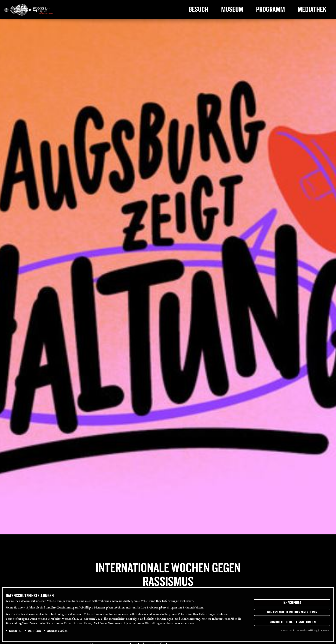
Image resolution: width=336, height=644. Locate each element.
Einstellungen (154, 624)
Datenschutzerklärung (78, 624)
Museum (232, 10)
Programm (270, 10)
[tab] (327, 296)
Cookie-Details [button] (288, 631)
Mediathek (312, 10)
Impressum (325, 631)
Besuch (198, 10)
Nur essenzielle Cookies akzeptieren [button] (292, 613)
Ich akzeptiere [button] (292, 603)
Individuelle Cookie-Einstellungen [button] (292, 623)
